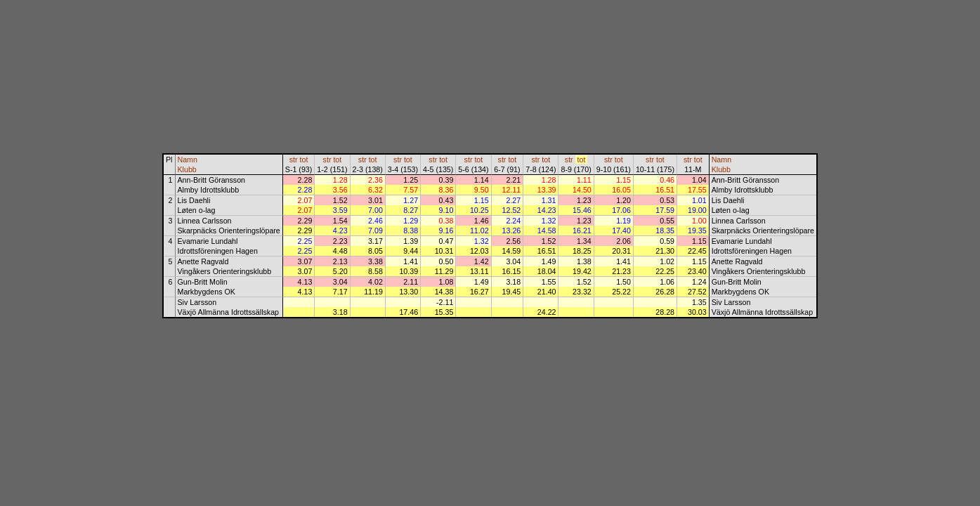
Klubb (187, 169)
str (294, 160)
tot (304, 160)
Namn (188, 160)
